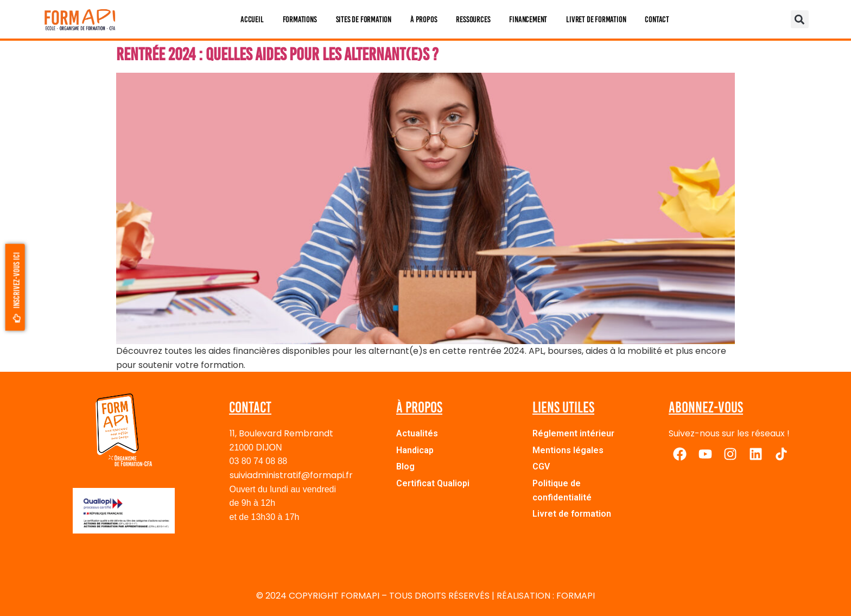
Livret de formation (596, 19)
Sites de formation (364, 19)
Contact (657, 19)
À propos (424, 19)
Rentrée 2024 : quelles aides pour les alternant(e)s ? (277, 54)
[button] (800, 19)
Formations (300, 19)
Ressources (473, 19)
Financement (528, 19)
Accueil (252, 19)
